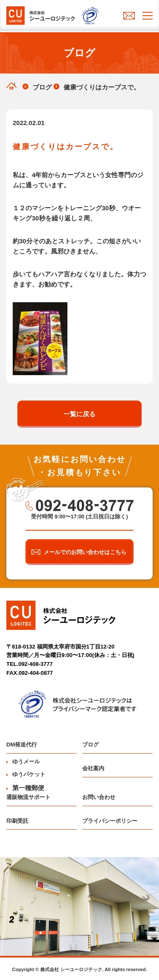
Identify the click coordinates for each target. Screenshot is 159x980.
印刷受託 (17, 821)
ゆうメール (23, 761)
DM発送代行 (22, 745)
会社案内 (93, 768)
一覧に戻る (79, 414)
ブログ (91, 745)
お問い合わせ (99, 797)
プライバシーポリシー (110, 821)
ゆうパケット (26, 774)
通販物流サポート (28, 797)
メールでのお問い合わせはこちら (85, 552)
